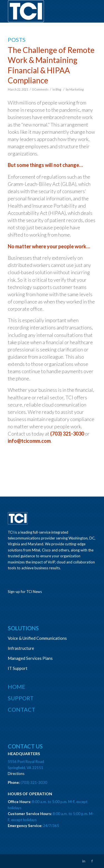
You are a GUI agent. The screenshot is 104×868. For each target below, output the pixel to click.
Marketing (77, 89)
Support (21, 698)
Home (17, 687)
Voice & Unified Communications (37, 638)
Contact (21, 709)
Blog (58, 89)
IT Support (18, 668)
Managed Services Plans (30, 658)
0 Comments (40, 89)
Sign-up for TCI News (25, 592)
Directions (16, 774)
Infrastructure (21, 648)
